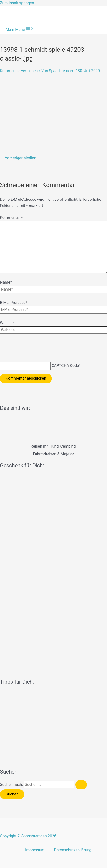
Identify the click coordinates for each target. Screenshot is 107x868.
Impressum (35, 850)
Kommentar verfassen (19, 71)
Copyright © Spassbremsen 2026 (28, 836)
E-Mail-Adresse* (14, 303)
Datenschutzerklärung (73, 850)
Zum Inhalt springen (17, 3)
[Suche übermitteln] (81, 785)
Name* (6, 282)
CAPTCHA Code (65, 366)
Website (7, 323)
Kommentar (11, 218)
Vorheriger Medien (18, 158)
